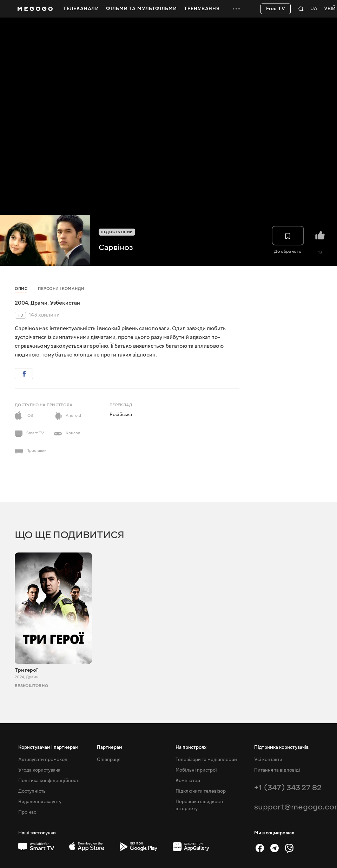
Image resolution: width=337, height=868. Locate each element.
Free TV (276, 9)
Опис (21, 289)
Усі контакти (268, 760)
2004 (21, 303)
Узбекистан (65, 303)
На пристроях (191, 747)
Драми (39, 303)
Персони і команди (61, 289)
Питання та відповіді (277, 770)
